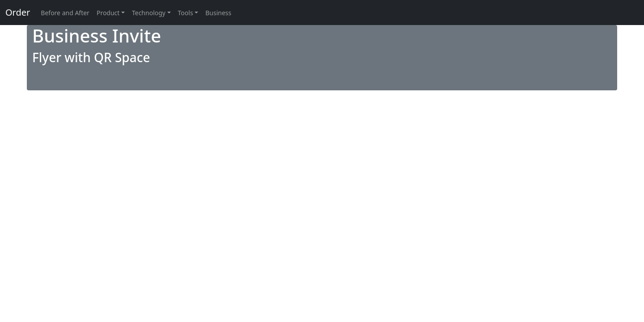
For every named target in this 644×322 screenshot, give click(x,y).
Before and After (65, 13)
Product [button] (108, 13)
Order (18, 12)
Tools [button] (186, 13)
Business (218, 13)
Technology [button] (149, 13)
